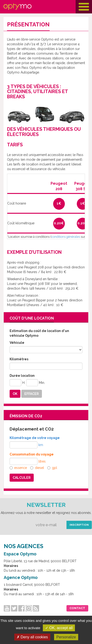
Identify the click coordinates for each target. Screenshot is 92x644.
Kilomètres (19, 359)
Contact (77, 608)
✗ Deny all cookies (32, 637)
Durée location (22, 376)
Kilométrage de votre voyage (35, 438)
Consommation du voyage (32, 454)
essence (18, 468)
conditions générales (66, 237)
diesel (37, 468)
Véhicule (17, 343)
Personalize (66, 637)
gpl (52, 468)
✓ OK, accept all (59, 628)
